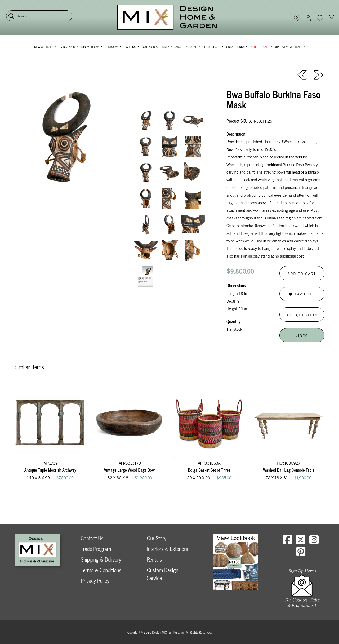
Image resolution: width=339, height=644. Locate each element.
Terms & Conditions (101, 570)
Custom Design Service (163, 574)
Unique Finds (235, 47)
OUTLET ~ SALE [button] (260, 47)
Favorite (302, 294)
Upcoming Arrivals (289, 47)
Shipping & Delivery (101, 559)
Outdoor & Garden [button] (156, 47)
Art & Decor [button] (212, 47)
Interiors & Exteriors (168, 549)
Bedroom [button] (112, 47)
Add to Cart (302, 273)
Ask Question (302, 315)
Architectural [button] (186, 47)
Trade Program (96, 549)
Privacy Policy (95, 581)
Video (302, 335)
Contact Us (92, 538)
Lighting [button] (130, 47)
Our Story (157, 538)
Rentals (154, 559)
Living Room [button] (67, 47)
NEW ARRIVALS (44, 47)
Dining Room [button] (91, 47)
